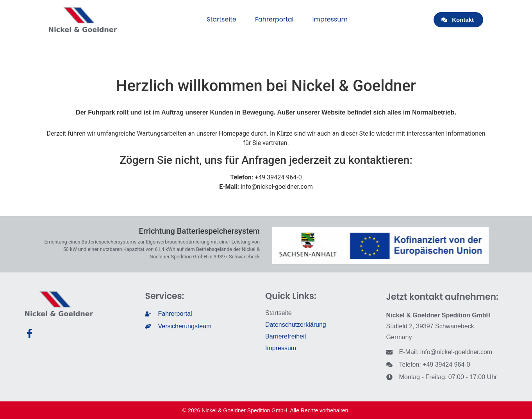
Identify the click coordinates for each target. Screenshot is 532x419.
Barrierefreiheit (286, 336)
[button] (458, 20)
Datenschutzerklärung (296, 325)
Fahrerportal (274, 19)
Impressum (330, 19)
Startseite (221, 19)
